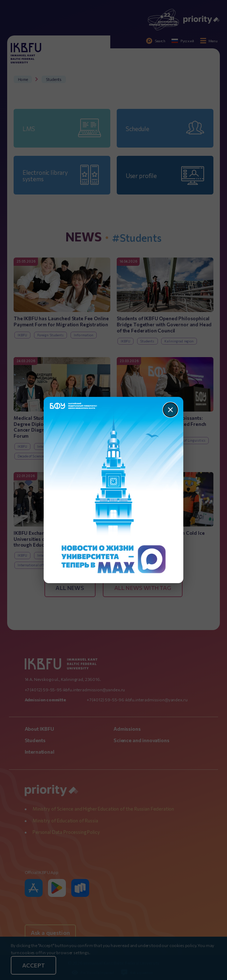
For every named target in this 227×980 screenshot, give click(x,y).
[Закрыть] (170, 410)
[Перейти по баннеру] (114, 490)
